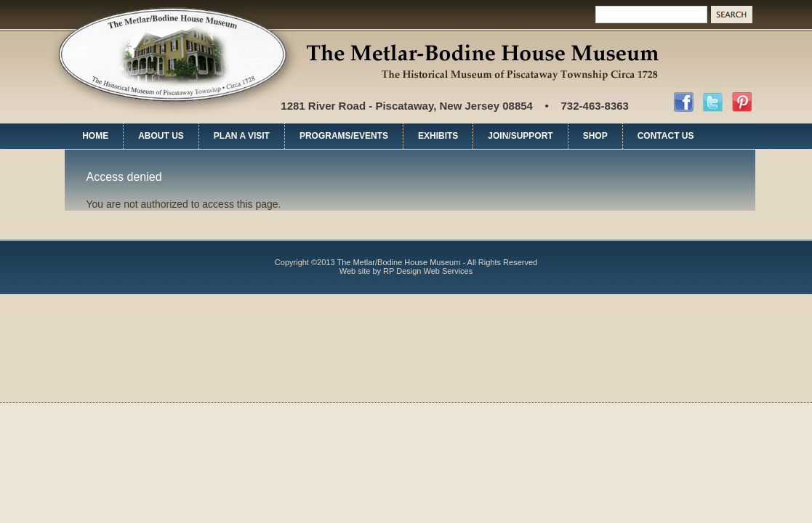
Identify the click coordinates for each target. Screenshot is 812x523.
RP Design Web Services (428, 271)
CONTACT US (666, 136)
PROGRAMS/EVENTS (344, 136)
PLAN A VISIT (242, 136)
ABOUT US (161, 136)
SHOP (595, 136)
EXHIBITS (438, 136)
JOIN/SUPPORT (520, 136)
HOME (95, 136)
